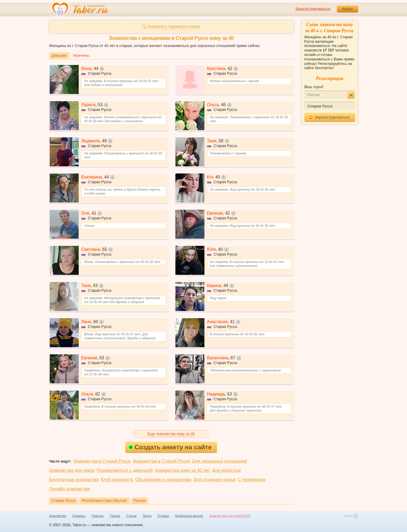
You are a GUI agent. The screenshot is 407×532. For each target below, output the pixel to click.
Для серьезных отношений (219, 461)
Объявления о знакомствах (163, 480)
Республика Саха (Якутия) (104, 501)
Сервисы (79, 516)
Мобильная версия (189, 516)
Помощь (98, 516)
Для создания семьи (215, 480)
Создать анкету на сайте (170, 447)
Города (115, 516)
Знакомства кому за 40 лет (182, 470)
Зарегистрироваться (313, 9)
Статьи (131, 516)
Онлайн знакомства (69, 489)
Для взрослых (226, 470)
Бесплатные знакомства (74, 480)
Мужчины (81, 55)
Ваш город (314, 87)
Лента (147, 516)
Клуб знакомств (117, 480)
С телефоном (252, 480)
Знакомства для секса (72, 470)
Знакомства (58, 516)
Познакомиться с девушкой (125, 470)
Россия (140, 501)
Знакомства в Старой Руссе (102, 461)
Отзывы (163, 516)
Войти (347, 9)
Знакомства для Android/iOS (230, 516)
